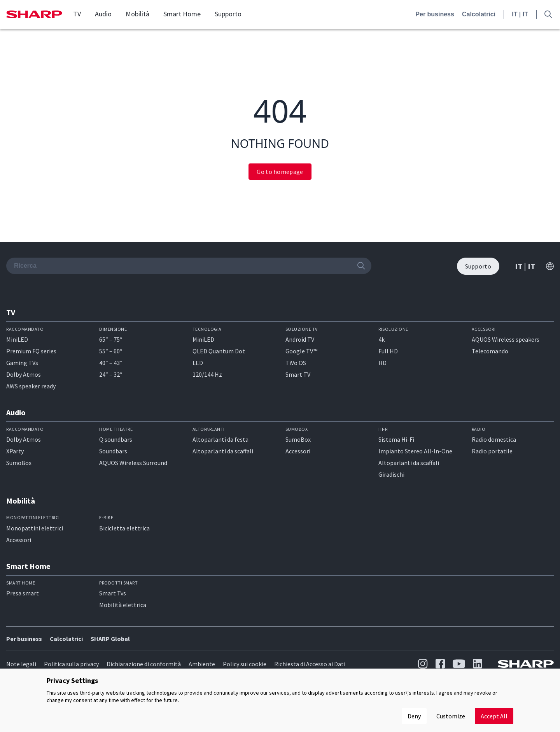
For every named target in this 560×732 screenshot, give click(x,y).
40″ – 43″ (111, 363)
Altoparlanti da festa (220, 439)
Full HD (388, 351)
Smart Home (182, 14)
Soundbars (113, 451)
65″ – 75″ (111, 339)
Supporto (228, 14)
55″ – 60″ (111, 351)
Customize (451, 716)
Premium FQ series (31, 351)
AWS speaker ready (31, 386)
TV (77, 14)
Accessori (298, 451)
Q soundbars (116, 439)
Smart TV (298, 374)
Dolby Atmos (24, 374)
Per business (435, 14)
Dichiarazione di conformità (144, 664)
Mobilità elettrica (123, 605)
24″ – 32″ (111, 374)
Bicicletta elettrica (124, 528)
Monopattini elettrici (35, 528)
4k (381, 339)
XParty (15, 451)
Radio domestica (494, 439)
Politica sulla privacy (71, 664)
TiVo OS (296, 363)
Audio (103, 14)
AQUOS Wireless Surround (133, 463)
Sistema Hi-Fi (396, 439)
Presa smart (23, 593)
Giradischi (391, 474)
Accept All (494, 716)
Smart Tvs (113, 593)
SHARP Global (110, 639)
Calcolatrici (479, 14)
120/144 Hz (207, 374)
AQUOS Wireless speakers (506, 339)
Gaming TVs (22, 363)
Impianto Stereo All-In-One (415, 451)
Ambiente (202, 664)
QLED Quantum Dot (219, 351)
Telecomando (490, 351)
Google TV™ (301, 351)
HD (382, 363)
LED (198, 363)
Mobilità (137, 14)
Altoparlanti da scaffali (223, 451)
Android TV (300, 339)
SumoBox (19, 463)
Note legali (21, 664)
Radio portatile (492, 451)
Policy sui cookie (245, 664)
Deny (414, 716)
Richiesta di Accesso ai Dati (310, 664)
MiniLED (17, 339)
